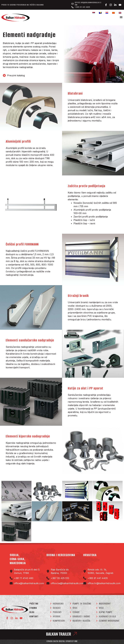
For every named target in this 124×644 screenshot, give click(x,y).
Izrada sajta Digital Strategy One (62, 641)
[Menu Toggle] (121, 17)
